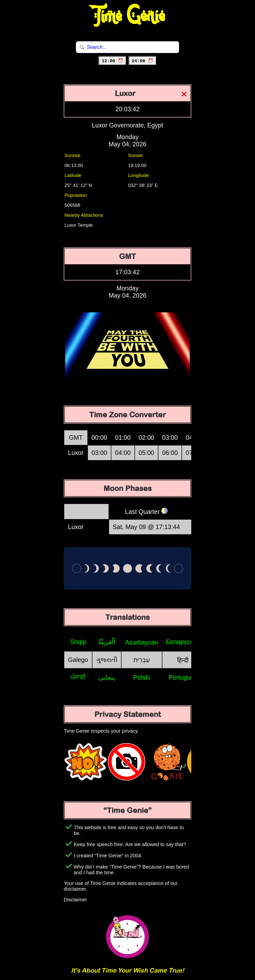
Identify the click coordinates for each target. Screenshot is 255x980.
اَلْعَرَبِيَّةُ (107, 642)
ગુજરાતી (107, 660)
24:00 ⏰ (143, 61)
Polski (142, 677)
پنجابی (107, 677)
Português (183, 677)
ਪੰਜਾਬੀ (78, 677)
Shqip (78, 642)
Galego (78, 660)
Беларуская (183, 642)
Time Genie (128, 16)
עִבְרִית (142, 660)
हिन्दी (183, 660)
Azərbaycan (142, 642)
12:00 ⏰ (112, 61)
